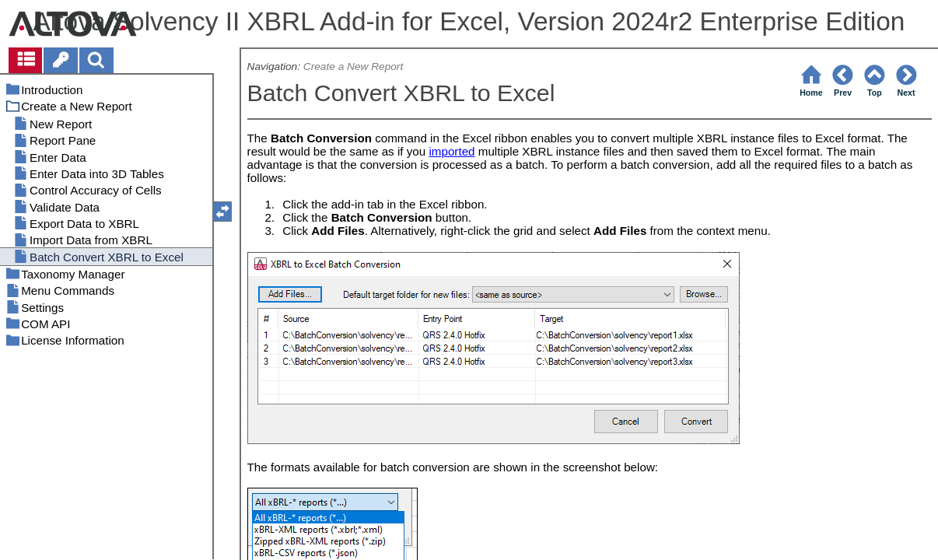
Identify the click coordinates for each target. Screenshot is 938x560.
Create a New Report (353, 66)
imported (451, 151)
